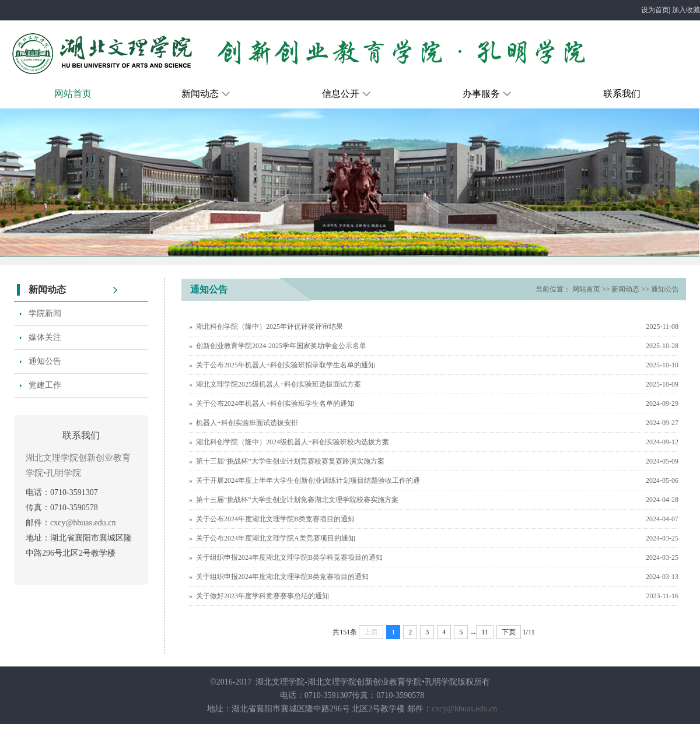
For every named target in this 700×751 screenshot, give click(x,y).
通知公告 (45, 361)
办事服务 (488, 94)
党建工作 (45, 385)
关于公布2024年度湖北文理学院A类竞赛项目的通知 (276, 538)
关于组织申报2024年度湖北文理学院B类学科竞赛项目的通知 (289, 557)
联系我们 (622, 94)
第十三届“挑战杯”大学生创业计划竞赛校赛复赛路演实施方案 (290, 461)
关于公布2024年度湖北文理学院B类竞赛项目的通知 (275, 519)
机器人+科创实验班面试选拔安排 (247, 423)
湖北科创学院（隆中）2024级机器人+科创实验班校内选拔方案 (293, 442)
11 (485, 632)
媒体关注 (45, 337)
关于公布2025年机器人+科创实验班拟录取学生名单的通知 (286, 365)
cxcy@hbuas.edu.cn (83, 523)
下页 (509, 632)
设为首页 (655, 10)
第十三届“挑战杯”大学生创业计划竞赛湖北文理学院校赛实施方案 (297, 500)
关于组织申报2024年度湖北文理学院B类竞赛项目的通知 (282, 577)
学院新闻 (45, 313)
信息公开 (347, 94)
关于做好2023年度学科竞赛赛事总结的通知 (262, 596)
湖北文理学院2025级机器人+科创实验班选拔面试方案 (279, 384)
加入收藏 (686, 10)
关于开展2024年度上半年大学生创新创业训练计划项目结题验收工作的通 (308, 480)
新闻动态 (207, 94)
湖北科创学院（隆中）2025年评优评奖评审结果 (269, 327)
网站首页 (73, 94)
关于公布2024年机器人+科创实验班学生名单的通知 (275, 403)
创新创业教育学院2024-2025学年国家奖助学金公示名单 (281, 346)
